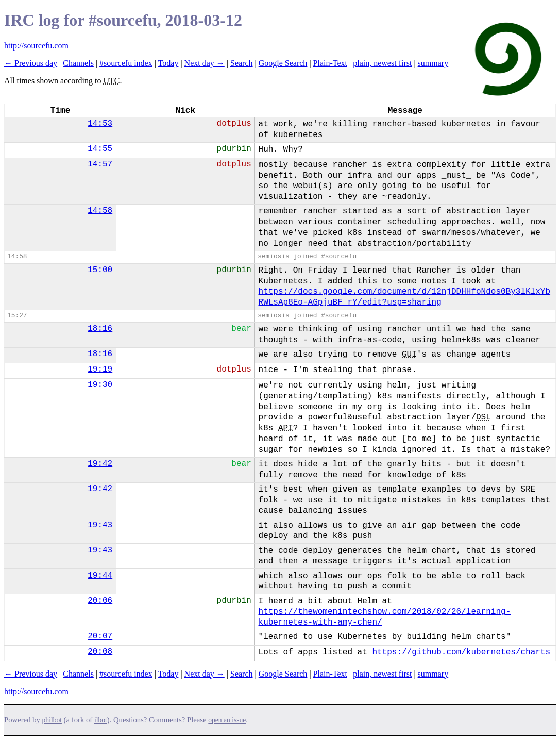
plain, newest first (382, 63)
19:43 (100, 525)
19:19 (100, 369)
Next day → (205, 63)
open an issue (227, 720)
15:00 (100, 270)
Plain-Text (330, 63)
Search (242, 63)
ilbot (101, 720)
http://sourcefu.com (36, 46)
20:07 (100, 636)
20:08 (100, 652)
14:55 (100, 149)
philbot (52, 720)
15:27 (17, 316)
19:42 (100, 464)
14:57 (100, 164)
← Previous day (31, 63)
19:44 (100, 576)
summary (433, 63)
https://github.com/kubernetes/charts (461, 652)
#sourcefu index (126, 63)
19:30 (100, 385)
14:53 (100, 124)
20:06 (100, 601)
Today (168, 63)
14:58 (100, 211)
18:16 (100, 329)
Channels (78, 63)
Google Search (283, 63)
